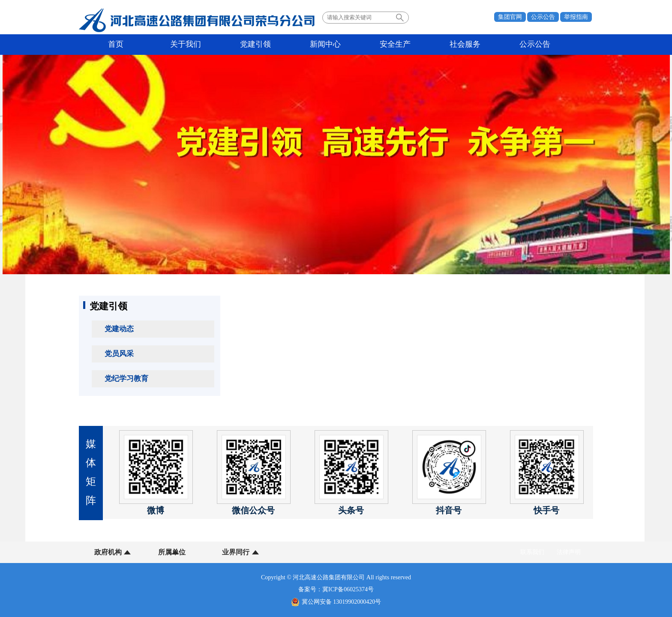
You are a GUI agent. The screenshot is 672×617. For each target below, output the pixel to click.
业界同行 (215, 552)
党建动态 (119, 329)
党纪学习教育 (126, 379)
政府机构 (108, 552)
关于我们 (173, 45)
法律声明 (569, 552)
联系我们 (532, 552)
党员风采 (119, 354)
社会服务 (417, 45)
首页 (111, 45)
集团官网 (510, 17)
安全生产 (357, 45)
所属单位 (162, 552)
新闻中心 (295, 45)
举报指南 (576, 17)
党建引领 (234, 45)
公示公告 (543, 17)
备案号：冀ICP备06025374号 (336, 589)
